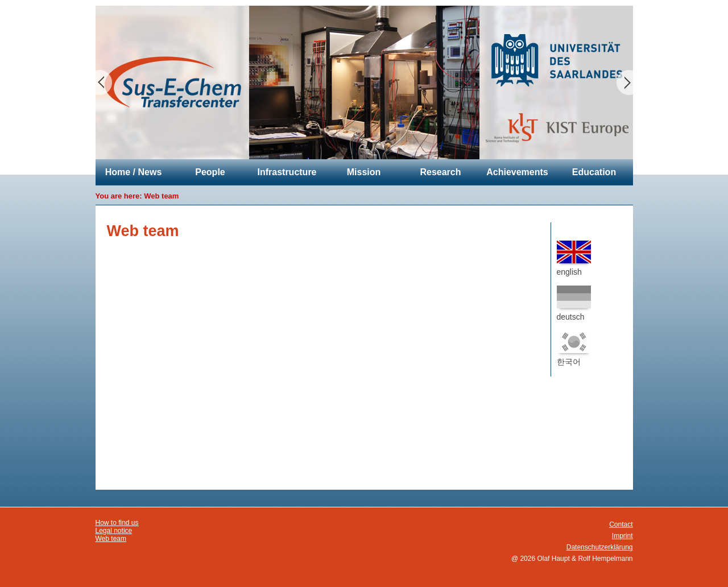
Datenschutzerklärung (600, 547)
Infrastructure (287, 172)
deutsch (574, 303)
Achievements (517, 172)
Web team (161, 196)
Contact (621, 524)
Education (594, 172)
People (210, 172)
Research (440, 172)
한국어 (574, 348)
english (574, 259)
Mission (364, 172)
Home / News (134, 172)
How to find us (117, 523)
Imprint (622, 536)
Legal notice (114, 531)
